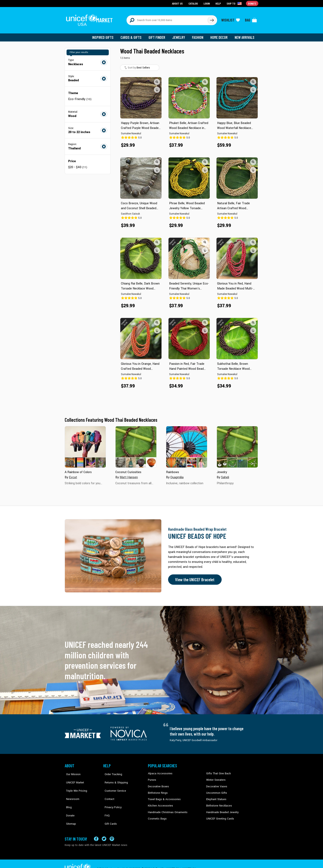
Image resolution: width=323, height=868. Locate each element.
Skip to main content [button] (161, 0)
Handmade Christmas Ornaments (167, 809)
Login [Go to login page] (207, 3)
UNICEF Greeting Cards (219, 815)
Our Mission (72, 771)
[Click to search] (212, 19)
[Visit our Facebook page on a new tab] (96, 829)
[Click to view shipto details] (235, 3)
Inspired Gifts (106, 35)
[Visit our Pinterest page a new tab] (112, 829)
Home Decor (220, 35)
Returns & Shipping (114, 778)
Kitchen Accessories (159, 803)
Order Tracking (111, 771)
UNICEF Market (73, 778)
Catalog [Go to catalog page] (194, 3)
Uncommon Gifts (216, 790)
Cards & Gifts (133, 35)
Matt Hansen (129, 475)
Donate (69, 803)
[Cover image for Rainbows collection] (187, 445)
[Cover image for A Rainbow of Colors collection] (85, 445)
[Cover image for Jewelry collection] (237, 445)
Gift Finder (159, 35)
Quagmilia (177, 475)
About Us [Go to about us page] (178, 3)
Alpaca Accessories (159, 771)
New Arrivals (245, 35)
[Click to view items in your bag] (251, 19)
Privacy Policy (111, 796)
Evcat (73, 475)
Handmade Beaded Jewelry (221, 809)
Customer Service (113, 784)
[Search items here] (167, 19)
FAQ (106, 803)
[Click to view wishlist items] (231, 19)
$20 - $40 (77, 165)
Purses (152, 778)
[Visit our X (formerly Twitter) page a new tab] (104, 829)
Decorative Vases (216, 784)
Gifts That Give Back (218, 771)
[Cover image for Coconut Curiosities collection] (136, 445)
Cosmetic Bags (157, 815)
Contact (108, 790)
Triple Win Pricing (74, 784)
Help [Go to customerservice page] (219, 3)
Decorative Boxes (158, 784)
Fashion (199, 35)
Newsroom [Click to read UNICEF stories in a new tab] (71, 790)
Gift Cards (109, 809)
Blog (67, 796)
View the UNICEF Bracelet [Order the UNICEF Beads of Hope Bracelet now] (194, 577)
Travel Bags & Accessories (163, 796)
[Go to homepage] (90, 19)
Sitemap (69, 809)
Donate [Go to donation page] (252, 3)
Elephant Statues (216, 796)
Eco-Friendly (80, 97)
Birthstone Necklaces (218, 803)
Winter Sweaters (215, 778)
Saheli (225, 475)
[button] (157, 79)
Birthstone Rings (157, 790)
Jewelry (180, 35)
